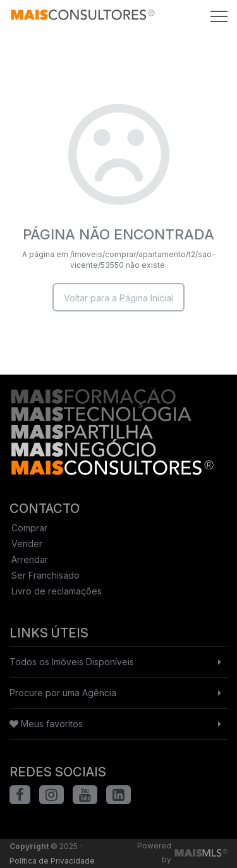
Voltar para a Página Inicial (118, 298)
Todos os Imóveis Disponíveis (72, 662)
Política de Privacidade (52, 861)
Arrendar (30, 559)
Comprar (29, 528)
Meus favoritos (46, 724)
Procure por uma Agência (63, 693)
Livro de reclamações (57, 591)
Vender (27, 544)
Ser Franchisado (46, 575)
